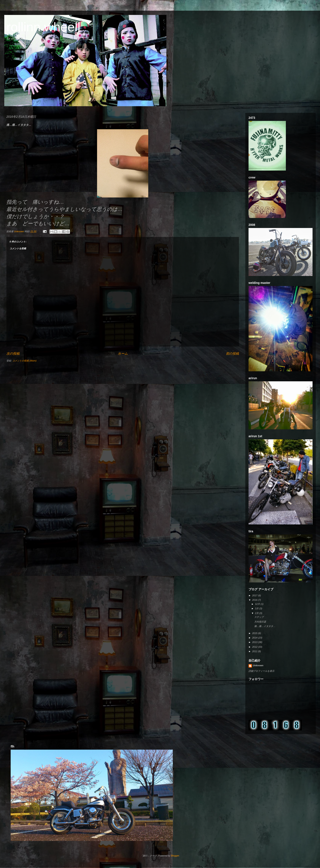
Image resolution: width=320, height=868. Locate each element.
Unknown (258, 665)
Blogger (175, 856)
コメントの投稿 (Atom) (24, 361)
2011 (255, 651)
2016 (255, 600)
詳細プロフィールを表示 (261, 671)
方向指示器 (260, 622)
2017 (255, 595)
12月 (258, 604)
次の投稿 (13, 353)
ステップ (259, 617)
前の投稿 (232, 353)
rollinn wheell (43, 27)
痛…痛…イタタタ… (265, 626)
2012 (255, 647)
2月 (257, 613)
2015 (255, 633)
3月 (257, 608)
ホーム (123, 353)
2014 (255, 638)
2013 (255, 642)
